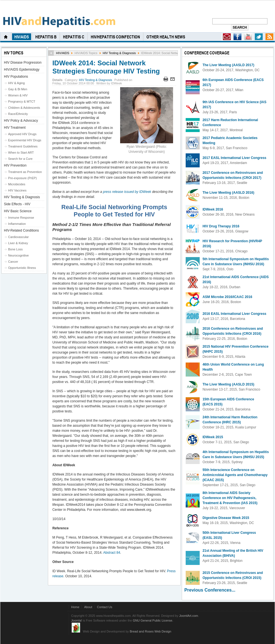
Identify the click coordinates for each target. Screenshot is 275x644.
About (88, 607)
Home (75, 607)
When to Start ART (21, 153)
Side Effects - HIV (17, 204)
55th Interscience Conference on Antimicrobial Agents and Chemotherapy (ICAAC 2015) (235, 475)
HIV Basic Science (18, 211)
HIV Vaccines (17, 190)
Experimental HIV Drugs (25, 140)
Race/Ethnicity (18, 114)
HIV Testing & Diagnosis (119, 53)
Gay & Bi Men (18, 89)
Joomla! (77, 620)
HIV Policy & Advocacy (21, 121)
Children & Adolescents (24, 108)
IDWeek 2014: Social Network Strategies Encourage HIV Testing (106, 67)
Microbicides (17, 184)
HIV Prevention (15, 165)
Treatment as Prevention (25, 172)
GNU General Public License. (153, 620)
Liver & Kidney (18, 243)
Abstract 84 (112, 553)
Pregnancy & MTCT (22, 101)
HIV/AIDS (63, 53)
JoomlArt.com (189, 616)
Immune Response (21, 218)
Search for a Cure (20, 159)
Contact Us (105, 607)
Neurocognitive (18, 255)
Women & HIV (18, 95)
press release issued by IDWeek (127, 192)
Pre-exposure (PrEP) (22, 178)
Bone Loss (15, 249)
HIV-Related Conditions (21, 230)
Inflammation (17, 224)
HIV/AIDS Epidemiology (22, 70)
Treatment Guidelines (23, 146)
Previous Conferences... (210, 590)
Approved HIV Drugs (22, 134)
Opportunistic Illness (22, 268)
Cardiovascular (18, 237)
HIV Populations (16, 77)
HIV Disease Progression (23, 63)
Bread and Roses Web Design (150, 631)
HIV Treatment (15, 128)
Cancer (13, 262)
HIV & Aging (16, 83)
